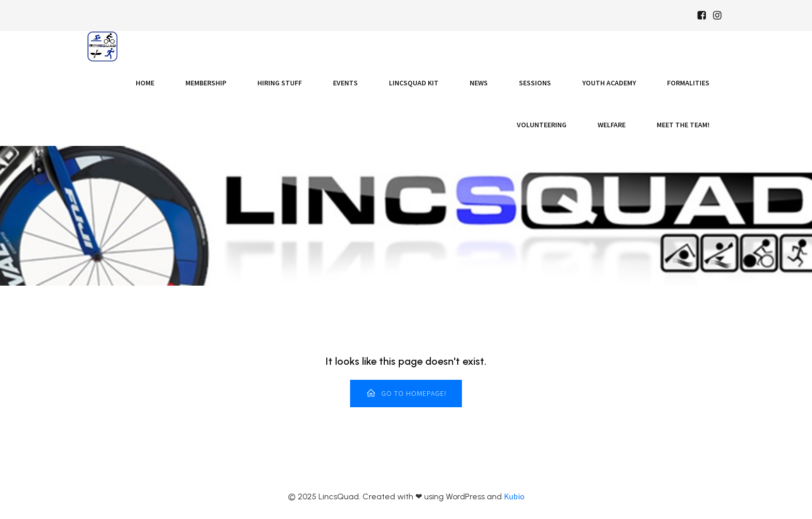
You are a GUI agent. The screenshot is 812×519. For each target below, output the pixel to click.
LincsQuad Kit (414, 83)
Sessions (535, 83)
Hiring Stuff (280, 83)
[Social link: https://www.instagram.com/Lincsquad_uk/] (717, 16)
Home (145, 83)
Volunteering (542, 125)
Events (345, 83)
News (479, 83)
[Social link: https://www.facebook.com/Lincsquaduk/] (702, 16)
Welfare (612, 125)
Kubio (514, 496)
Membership (206, 83)
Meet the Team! (683, 125)
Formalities (688, 83)
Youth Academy (609, 83)
